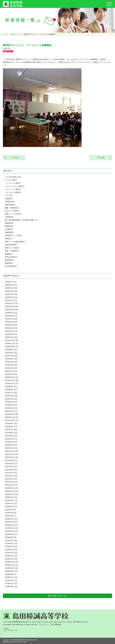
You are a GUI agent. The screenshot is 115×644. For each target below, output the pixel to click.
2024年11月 (12, 344)
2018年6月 (11, 580)
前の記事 (102, 158)
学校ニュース (16, 34)
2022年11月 (12, 417)
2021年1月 (11, 485)
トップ (5, 34)
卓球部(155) (10, 202)
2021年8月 (11, 464)
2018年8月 (11, 574)
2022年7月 (11, 430)
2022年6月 (11, 433)
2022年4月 (11, 439)
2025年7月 (11, 319)
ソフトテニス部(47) (13, 183)
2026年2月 (11, 297)
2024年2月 (11, 371)
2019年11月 (12, 528)
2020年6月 (11, 507)
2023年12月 (12, 377)
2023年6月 (11, 396)
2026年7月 (11, 282)
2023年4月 (11, 402)
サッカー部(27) (11, 180)
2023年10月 (12, 384)
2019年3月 (11, 553)
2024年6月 (11, 359)
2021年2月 (11, 482)
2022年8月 (11, 427)
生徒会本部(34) (11, 245)
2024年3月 (11, 368)
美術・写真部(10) (12, 251)
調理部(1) (9, 254)
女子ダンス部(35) (12, 211)
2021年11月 (12, 454)
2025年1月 (11, 337)
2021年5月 (11, 473)
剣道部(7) (9, 199)
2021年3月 (11, 479)
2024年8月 (11, 353)
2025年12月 (12, 303)
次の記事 (14, 158)
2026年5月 (11, 288)
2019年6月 (11, 544)
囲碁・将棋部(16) (12, 208)
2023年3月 (11, 405)
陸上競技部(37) (11, 266)
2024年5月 (11, 362)
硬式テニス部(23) (12, 248)
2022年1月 (11, 448)
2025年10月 (12, 310)
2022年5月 (11, 436)
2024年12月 (12, 340)
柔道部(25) (9, 223)
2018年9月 (11, 571)
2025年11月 (12, 307)
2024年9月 (11, 350)
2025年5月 (11, 325)
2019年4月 (11, 550)
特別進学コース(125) (13, 235)
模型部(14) (9, 226)
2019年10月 (12, 531)
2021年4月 (11, 476)
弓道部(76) (9, 217)
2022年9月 (11, 424)
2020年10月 (12, 494)
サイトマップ (44, 624)
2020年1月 (11, 522)
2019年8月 (11, 537)
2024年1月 (11, 374)
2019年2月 (11, 556)
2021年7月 (11, 467)
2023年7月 (11, 393)
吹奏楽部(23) (10, 205)
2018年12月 (12, 562)
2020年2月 (11, 519)
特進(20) (8, 239)
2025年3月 (11, 331)
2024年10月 (12, 347)
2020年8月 (11, 500)
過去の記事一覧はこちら (57, 596)
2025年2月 (11, 334)
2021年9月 (11, 460)
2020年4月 (11, 513)
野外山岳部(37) (11, 257)
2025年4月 (11, 328)
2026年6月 (11, 285)
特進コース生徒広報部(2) (15, 242)
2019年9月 (11, 534)
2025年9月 (11, 313)
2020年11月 (12, 491)
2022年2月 (11, 445)
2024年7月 (11, 356)
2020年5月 (11, 510)
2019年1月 (11, 559)
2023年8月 (11, 390)
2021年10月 (12, 457)
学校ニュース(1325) (13, 214)
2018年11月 (12, 565)
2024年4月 (11, 365)
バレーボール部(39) (13, 192)
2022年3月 (11, 442)
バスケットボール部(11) (15, 186)
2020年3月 (11, 516)
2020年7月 (11, 504)
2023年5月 (11, 399)
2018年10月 (12, 568)
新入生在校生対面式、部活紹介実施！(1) (21, 220)
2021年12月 (12, 451)
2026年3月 (11, 294)
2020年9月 (11, 497)
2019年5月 (11, 547)
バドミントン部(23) (13, 189)
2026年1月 (11, 300)
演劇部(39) (9, 232)
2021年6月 (11, 470)
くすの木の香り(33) (13, 177)
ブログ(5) (9, 195)
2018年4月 (11, 587)
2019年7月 (11, 540)
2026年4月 (11, 291)
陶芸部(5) (9, 263)
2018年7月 (11, 577)
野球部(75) (9, 260)
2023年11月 (12, 380)
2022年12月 (12, 414)
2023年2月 (11, 408)
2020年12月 (12, 488)
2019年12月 (12, 525)
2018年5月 (11, 583)
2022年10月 (12, 420)
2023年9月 (11, 387)
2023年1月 (11, 411)
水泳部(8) (9, 229)
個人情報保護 (56, 624)
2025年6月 (11, 322)
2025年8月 (11, 316)
